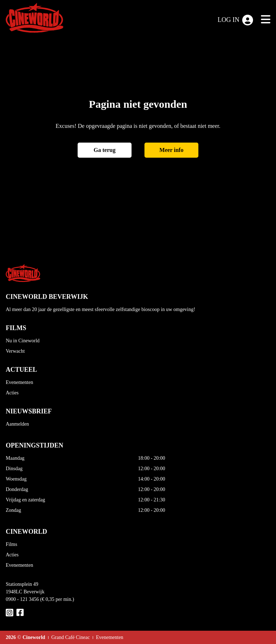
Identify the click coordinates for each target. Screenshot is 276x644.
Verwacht (15, 351)
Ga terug (105, 150)
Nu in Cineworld (23, 341)
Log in (236, 20)
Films (11, 544)
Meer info (172, 150)
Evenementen (19, 382)
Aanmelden (17, 424)
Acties (12, 393)
